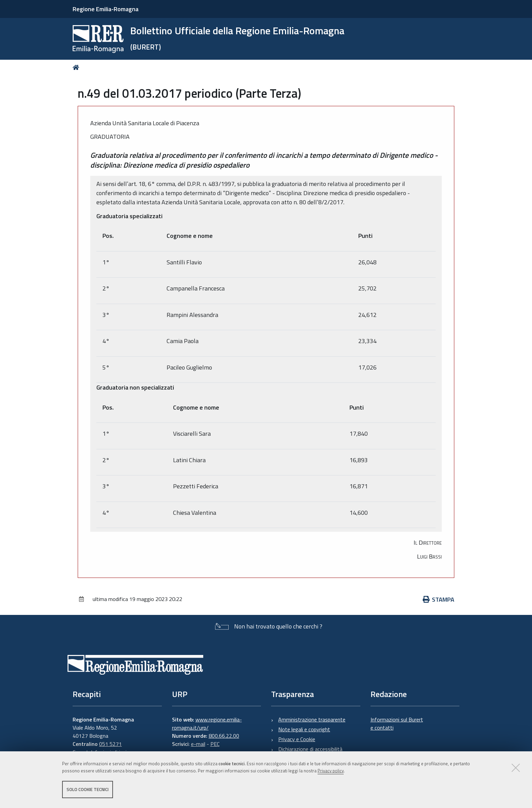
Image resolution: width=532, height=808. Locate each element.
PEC (215, 744)
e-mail (198, 744)
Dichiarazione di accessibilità (310, 749)
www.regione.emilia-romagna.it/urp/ (207, 724)
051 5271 (110, 744)
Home (77, 67)
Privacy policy (331, 772)
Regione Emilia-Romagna (106, 9)
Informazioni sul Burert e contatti (397, 724)
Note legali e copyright (304, 729)
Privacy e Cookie (297, 739)
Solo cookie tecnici (88, 790)
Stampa (439, 599)
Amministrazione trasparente (312, 719)
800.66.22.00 (224, 736)
